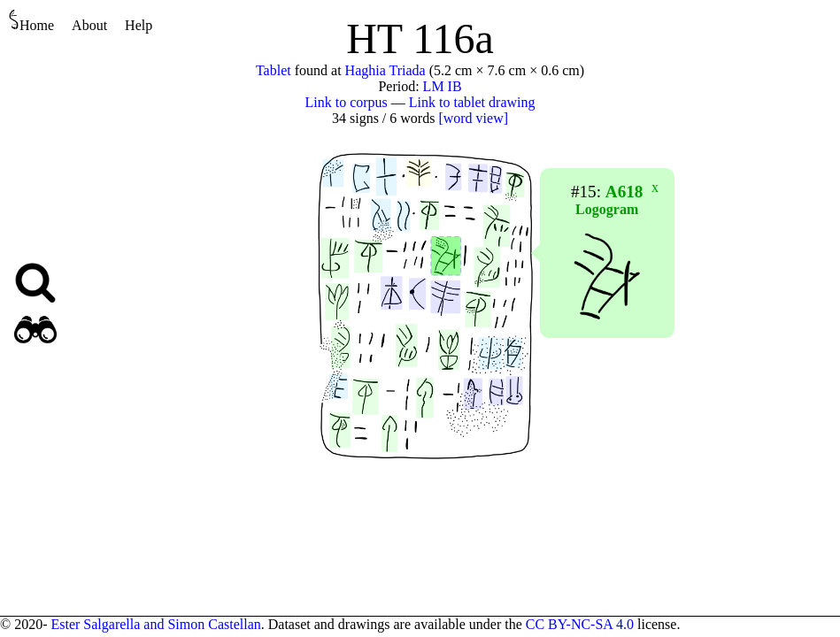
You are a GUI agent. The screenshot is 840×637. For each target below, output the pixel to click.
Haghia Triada (385, 70)
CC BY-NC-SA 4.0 (580, 624)
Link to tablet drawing (472, 102)
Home (31, 21)
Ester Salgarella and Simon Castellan (155, 624)
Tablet (274, 70)
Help (139, 25)
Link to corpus (347, 102)
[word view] (473, 118)
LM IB (443, 86)
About (89, 25)
